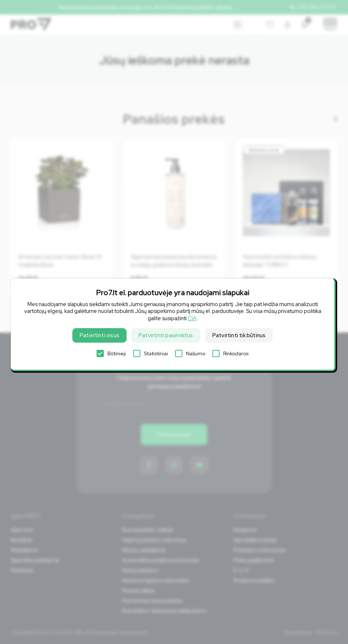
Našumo (190, 353)
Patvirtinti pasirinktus (166, 335)
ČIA (192, 318)
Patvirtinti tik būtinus (239, 335)
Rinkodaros (230, 353)
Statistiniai (150, 353)
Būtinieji (111, 353)
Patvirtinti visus (99, 335)
